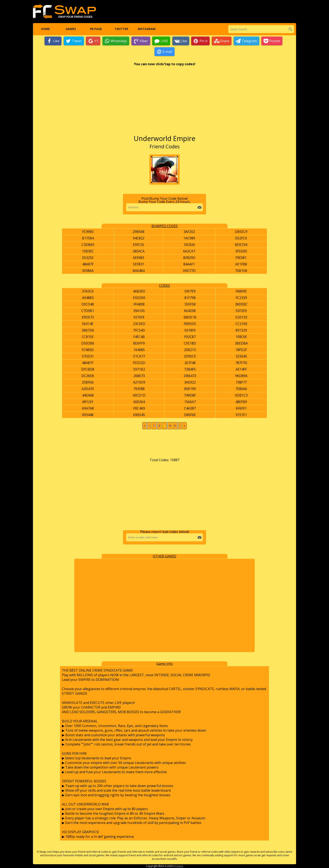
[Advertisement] (164, 103)
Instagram (147, 29)
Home (46, 29)
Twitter (121, 29)
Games (71, 29)
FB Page (96, 29)
